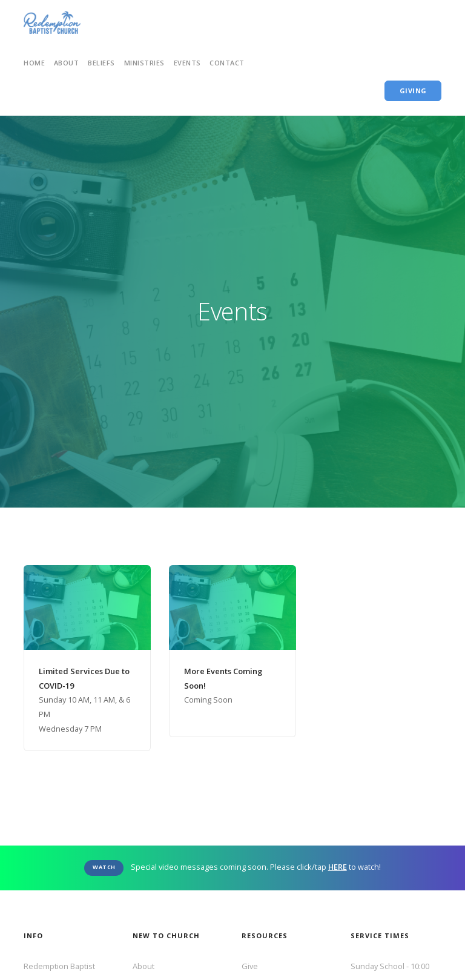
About (143, 966)
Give (250, 966)
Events (187, 63)
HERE (338, 867)
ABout (67, 63)
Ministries (144, 63)
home (34, 63)
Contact (227, 63)
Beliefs (101, 63)
